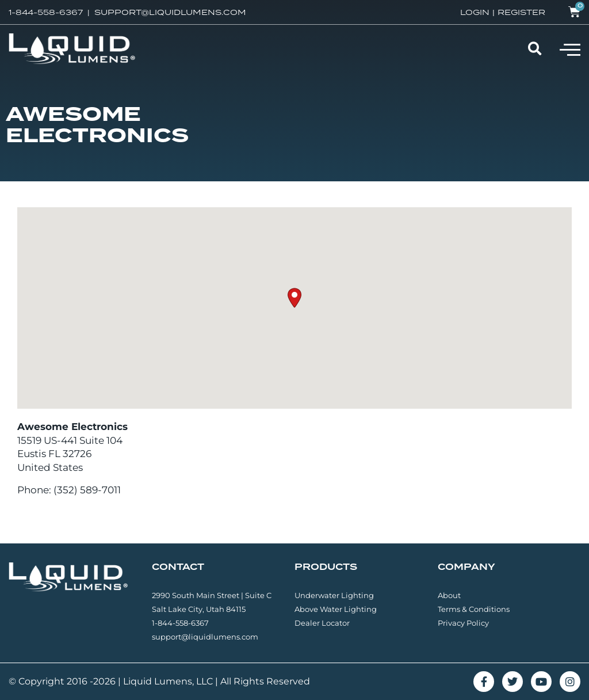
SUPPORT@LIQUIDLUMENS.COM (170, 12)
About (449, 595)
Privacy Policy (463, 623)
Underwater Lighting (334, 595)
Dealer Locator (322, 623)
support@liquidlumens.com (205, 637)
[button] (570, 49)
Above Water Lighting (336, 609)
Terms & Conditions (474, 609)
